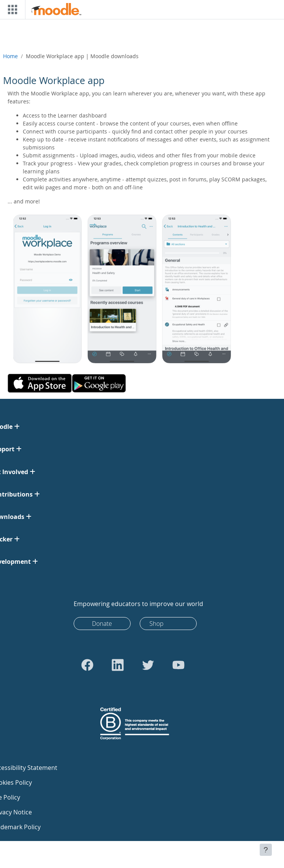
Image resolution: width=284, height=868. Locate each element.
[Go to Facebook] (87, 665)
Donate (102, 624)
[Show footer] (266, 850)
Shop (157, 624)
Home (10, 56)
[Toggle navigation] (11, 10)
